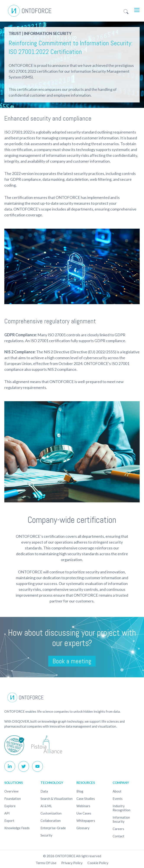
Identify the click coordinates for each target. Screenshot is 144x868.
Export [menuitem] (9, 821)
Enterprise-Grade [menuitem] (53, 828)
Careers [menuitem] (118, 829)
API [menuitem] (7, 813)
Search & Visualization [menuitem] (57, 799)
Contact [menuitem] (118, 836)
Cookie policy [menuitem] (98, 863)
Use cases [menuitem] (84, 813)
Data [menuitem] (44, 791)
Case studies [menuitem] (86, 799)
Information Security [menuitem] (121, 819)
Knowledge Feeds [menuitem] (17, 828)
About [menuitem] (117, 791)
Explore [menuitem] (10, 806)
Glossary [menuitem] (83, 828)
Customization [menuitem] (51, 813)
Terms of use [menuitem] (46, 863)
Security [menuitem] (46, 835)
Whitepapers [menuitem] (86, 821)
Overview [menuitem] (11, 791)
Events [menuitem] (118, 799)
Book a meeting (72, 661)
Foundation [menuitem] (13, 799)
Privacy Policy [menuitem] (72, 863)
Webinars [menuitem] (83, 806)
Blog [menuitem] (80, 791)
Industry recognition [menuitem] (121, 808)
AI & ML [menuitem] (46, 806)
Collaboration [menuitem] (51, 821)
